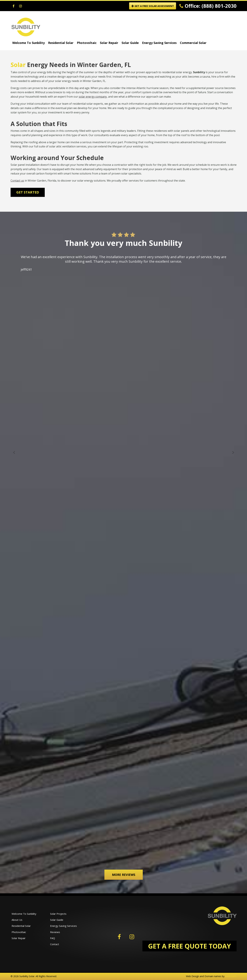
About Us (17, 920)
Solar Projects (58, 914)
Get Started (28, 192)
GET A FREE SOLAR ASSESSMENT (153, 6)
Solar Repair (109, 43)
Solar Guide (130, 43)
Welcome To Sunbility (29, 43)
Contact (55, 944)
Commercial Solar (193, 43)
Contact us (17, 181)
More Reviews (124, 875)
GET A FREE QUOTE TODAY (189, 946)
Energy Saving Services (159, 43)
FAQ (53, 938)
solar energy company (93, 97)
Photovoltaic (87, 43)
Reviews (55, 932)
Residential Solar (61, 43)
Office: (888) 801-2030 (208, 6)
